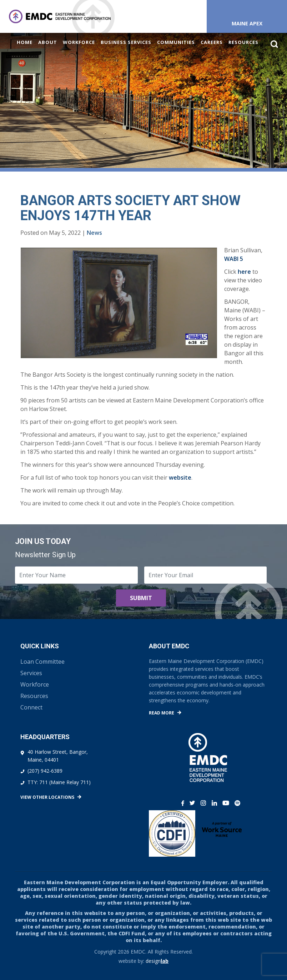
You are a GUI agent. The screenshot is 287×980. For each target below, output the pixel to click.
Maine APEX (247, 23)
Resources (243, 42)
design (157, 961)
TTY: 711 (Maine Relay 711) (59, 782)
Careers (212, 42)
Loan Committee (42, 662)
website (180, 477)
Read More (162, 713)
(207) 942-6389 (45, 771)
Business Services (126, 42)
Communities (176, 42)
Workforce (79, 42)
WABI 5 (234, 259)
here (244, 272)
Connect (31, 707)
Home (25, 42)
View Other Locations (47, 797)
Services (31, 673)
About (48, 42)
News (94, 233)
